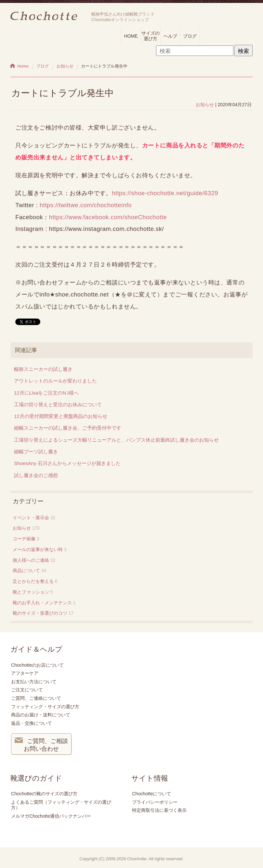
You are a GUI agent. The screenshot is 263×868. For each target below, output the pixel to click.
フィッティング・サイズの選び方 (45, 707)
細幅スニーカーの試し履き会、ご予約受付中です (68, 428)
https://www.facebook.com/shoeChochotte (108, 217)
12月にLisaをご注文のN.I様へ (46, 393)
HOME (131, 36)
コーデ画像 (24, 539)
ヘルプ (170, 36)
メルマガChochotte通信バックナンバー (51, 816)
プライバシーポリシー (155, 802)
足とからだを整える (33, 581)
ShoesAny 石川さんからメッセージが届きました (67, 463)
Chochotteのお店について (37, 665)
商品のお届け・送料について (41, 715)
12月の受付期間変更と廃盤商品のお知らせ (61, 416)
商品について (26, 571)
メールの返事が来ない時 (38, 549)
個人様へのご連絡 (31, 560)
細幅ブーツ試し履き (36, 452)
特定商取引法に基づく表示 (159, 810)
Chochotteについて (151, 794)
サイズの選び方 (151, 36)
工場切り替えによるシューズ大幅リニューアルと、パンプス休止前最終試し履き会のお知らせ (116, 440)
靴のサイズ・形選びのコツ (40, 613)
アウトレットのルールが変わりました (55, 381)
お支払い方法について (34, 682)
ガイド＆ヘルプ (36, 649)
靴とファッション (31, 592)
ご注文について (27, 690)
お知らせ (205, 105)
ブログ (190, 36)
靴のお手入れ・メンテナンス (42, 603)
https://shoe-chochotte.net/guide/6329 (165, 193)
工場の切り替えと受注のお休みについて (58, 404)
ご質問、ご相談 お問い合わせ (41, 744)
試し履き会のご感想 (36, 475)
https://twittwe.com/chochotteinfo (86, 205)
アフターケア (25, 673)
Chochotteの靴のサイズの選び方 (44, 794)
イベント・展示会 (31, 518)
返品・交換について (32, 723)
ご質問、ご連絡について (36, 698)
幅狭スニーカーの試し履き (43, 369)
